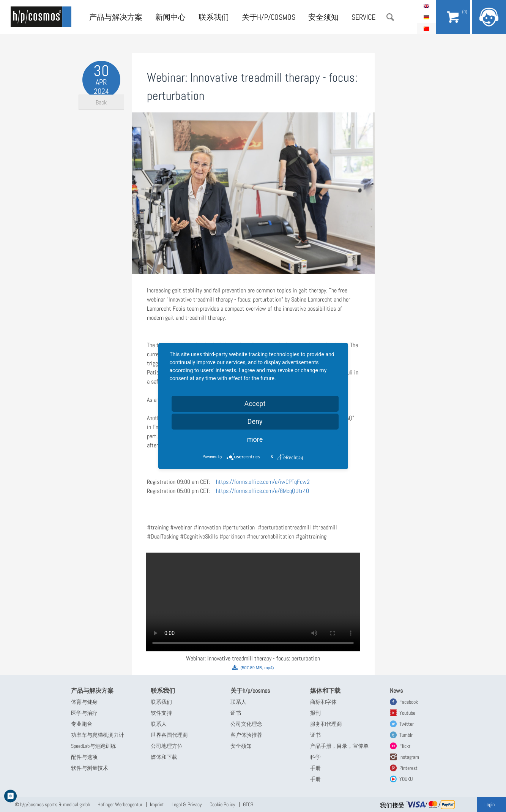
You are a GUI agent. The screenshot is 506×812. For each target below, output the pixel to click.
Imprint (157, 804)
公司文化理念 (246, 724)
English (426, 6)
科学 (315, 757)
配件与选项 (84, 757)
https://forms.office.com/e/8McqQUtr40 (262, 491)
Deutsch (426, 17)
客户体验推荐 (246, 735)
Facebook (409, 702)
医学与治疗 (84, 713)
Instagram (409, 757)
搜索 (390, 17)
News (396, 691)
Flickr (405, 746)
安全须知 (323, 17)
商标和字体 (323, 702)
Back (101, 114)
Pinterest (408, 768)
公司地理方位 (167, 746)
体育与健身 (84, 702)
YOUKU (406, 779)
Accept (255, 404)
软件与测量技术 (90, 768)
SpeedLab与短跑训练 (94, 746)
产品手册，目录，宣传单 (339, 746)
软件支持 (161, 713)
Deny (255, 421)
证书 (236, 713)
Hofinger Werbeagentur (120, 804)
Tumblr (406, 735)
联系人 (159, 724)
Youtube (407, 713)
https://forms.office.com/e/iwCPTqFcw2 (263, 482)
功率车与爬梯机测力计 (98, 735)
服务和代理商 (326, 724)
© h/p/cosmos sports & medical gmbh (52, 804)
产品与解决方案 (116, 17)
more (255, 439)
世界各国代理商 (169, 735)
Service (363, 17)
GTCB (248, 804)
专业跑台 (82, 724)
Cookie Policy (222, 804)
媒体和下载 (164, 757)
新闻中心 (170, 17)
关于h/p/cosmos (269, 17)
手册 (315, 768)
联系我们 (214, 17)
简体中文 (426, 28)
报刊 (315, 713)
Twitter (407, 724)
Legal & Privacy (187, 804)
